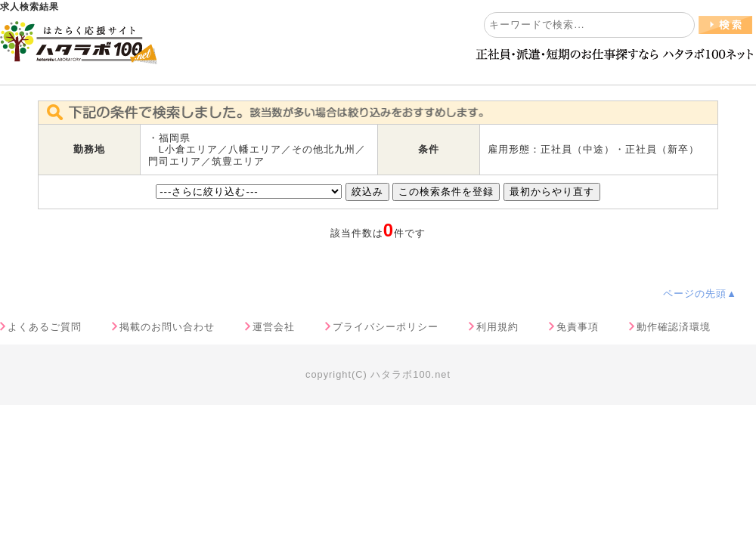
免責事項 (578, 327)
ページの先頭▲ (700, 294)
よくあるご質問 (45, 327)
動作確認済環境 (674, 327)
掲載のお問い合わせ (167, 327)
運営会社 (274, 327)
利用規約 (497, 327)
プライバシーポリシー (386, 327)
